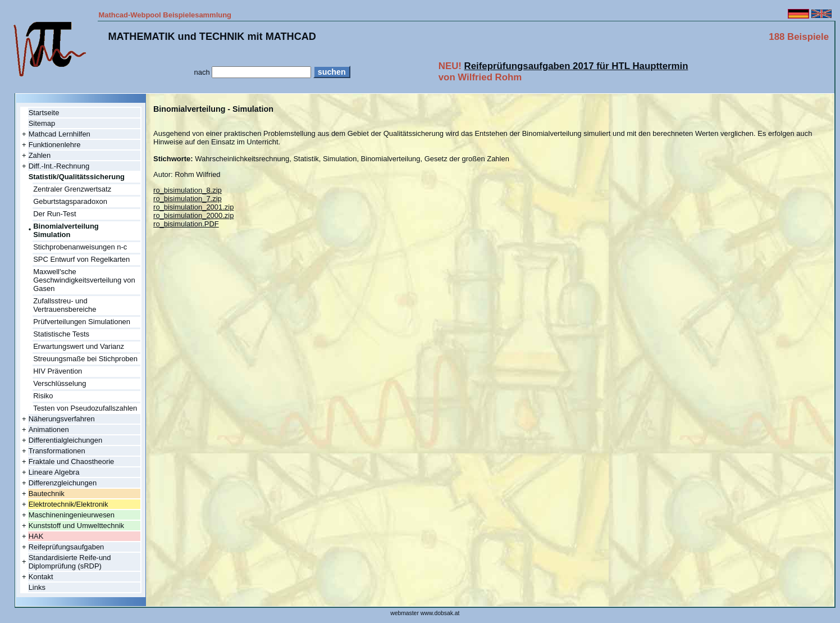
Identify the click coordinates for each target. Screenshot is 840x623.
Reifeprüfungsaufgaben (67, 547)
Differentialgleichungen (66, 440)
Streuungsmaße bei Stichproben (85, 359)
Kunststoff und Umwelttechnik (76, 526)
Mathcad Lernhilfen (60, 134)
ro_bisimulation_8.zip (188, 190)
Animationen (49, 429)
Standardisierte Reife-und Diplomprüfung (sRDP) (70, 562)
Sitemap (42, 123)
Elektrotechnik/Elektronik (69, 504)
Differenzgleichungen (63, 483)
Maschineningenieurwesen (72, 515)
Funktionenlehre (55, 145)
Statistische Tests (61, 334)
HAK (36, 536)
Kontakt (41, 577)
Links (37, 587)
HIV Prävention (58, 371)
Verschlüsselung (60, 383)
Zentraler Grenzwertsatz (72, 189)
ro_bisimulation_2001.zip (193, 207)
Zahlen (40, 155)
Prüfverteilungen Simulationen (82, 322)
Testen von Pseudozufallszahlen (85, 408)
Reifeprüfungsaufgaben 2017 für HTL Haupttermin (576, 66)
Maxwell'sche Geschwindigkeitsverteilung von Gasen (84, 280)
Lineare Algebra (54, 472)
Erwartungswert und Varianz (79, 346)
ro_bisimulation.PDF (186, 224)
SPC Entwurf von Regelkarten (81, 259)
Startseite (44, 113)
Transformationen (57, 451)
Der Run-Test (54, 214)
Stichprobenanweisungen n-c (80, 247)
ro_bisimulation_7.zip (188, 199)
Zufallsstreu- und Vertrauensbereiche (65, 305)
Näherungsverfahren (62, 419)
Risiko (43, 396)
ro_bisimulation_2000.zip (193, 215)
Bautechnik (47, 494)
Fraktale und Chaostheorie (72, 461)
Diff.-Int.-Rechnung (59, 166)
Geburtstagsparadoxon (70, 201)
